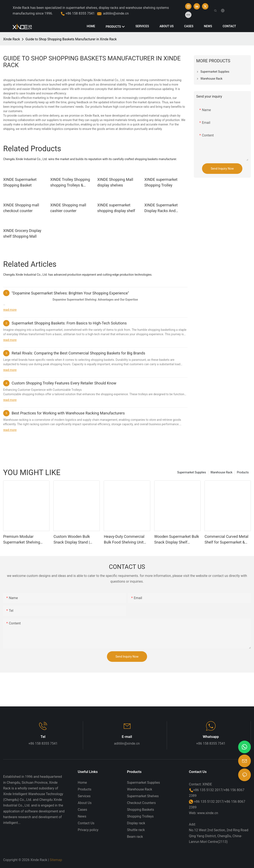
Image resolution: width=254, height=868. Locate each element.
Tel (43, 737)
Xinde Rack (12, 39)
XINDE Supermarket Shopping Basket (20, 182)
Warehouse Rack (221, 472)
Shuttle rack (136, 830)
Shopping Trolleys (140, 816)
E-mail (127, 737)
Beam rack (135, 837)
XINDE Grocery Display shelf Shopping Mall (22, 233)
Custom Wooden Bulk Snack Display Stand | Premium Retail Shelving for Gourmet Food (74, 540)
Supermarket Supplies (191, 472)
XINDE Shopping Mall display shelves (115, 182)
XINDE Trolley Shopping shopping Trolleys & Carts (70, 183)
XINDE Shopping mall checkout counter (21, 208)
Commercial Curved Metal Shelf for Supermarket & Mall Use (226, 540)
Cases (82, 810)
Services (84, 796)
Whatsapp (211, 737)
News (82, 816)
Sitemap (56, 860)
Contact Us (86, 823)
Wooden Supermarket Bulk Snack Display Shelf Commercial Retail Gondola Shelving (177, 540)
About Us (85, 803)
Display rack (136, 823)
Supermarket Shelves (143, 796)
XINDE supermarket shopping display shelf (116, 208)
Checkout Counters (141, 803)
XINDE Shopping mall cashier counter (68, 208)
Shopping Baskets (141, 810)
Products (243, 472)
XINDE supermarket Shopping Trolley (161, 182)
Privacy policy (88, 830)
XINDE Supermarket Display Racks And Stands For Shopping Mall (162, 208)
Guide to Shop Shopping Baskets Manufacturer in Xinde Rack (71, 39)
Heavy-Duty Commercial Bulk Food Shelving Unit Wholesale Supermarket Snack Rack (124, 540)
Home (82, 783)
